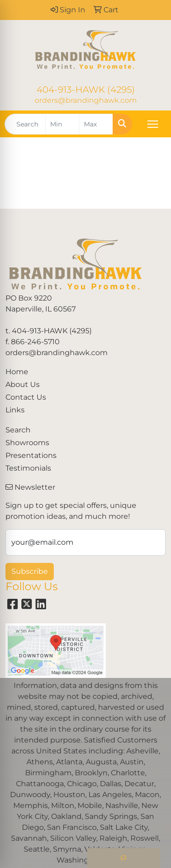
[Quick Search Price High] (96, 124)
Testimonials (28, 468)
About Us (23, 384)
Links (15, 410)
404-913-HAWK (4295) (86, 90)
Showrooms (27, 443)
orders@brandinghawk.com (86, 100)
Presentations (31, 455)
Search (18, 430)
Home (17, 372)
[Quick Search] (25, 124)
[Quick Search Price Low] (62, 124)
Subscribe (30, 571)
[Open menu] (153, 124)
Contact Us (26, 397)
